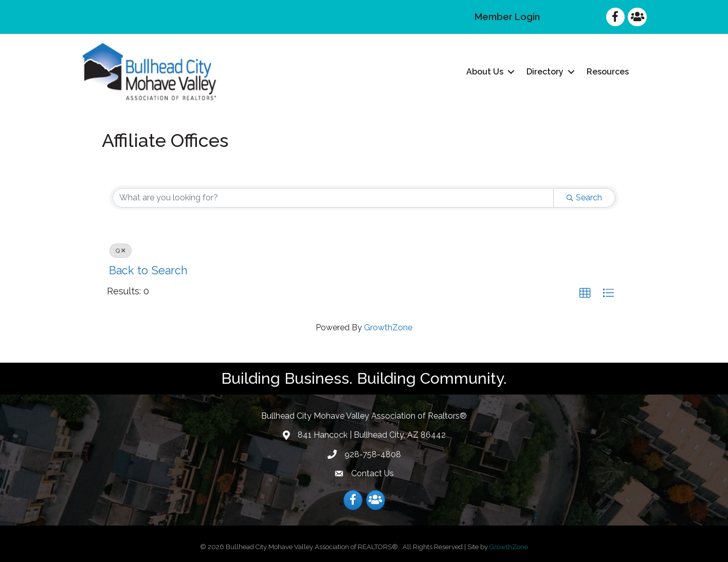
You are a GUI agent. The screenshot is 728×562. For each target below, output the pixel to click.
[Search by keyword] (333, 198)
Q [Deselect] (121, 251)
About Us (485, 72)
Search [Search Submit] (584, 198)
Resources (608, 72)
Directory (545, 72)
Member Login (507, 17)
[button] (585, 293)
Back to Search (148, 270)
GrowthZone (388, 327)
